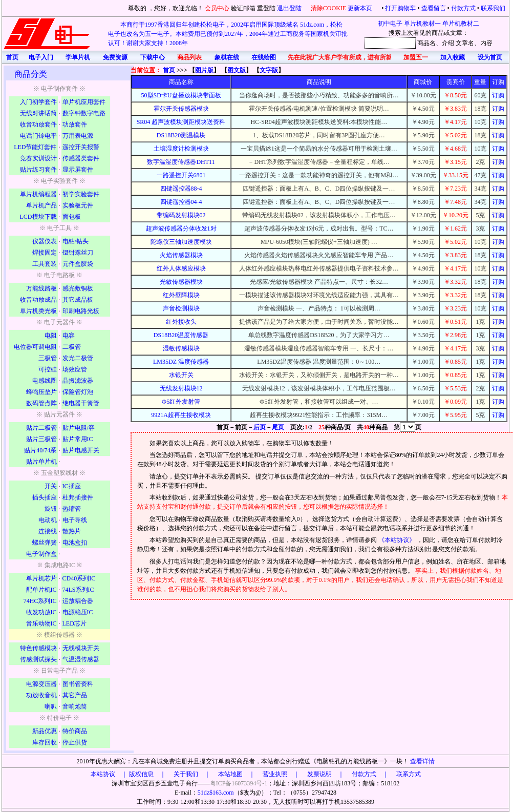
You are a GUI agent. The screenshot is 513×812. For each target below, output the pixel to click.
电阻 (51, 336)
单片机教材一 (422, 24)
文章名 (465, 43)
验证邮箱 (243, 8)
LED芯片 (74, 623)
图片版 (204, 70)
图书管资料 (78, 684)
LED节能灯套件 (35, 147)
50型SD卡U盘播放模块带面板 (181, 95)
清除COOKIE (328, 8)
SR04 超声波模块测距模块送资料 (181, 122)
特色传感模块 (38, 648)
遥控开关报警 (81, 147)
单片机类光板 (38, 311)
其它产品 (75, 695)
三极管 (48, 358)
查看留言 (434, 8)
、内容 (483, 43)
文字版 (269, 70)
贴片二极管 (41, 428)
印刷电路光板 (81, 311)
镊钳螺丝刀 (78, 253)
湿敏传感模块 (181, 348)
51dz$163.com (216, 793)
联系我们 (493, 8)
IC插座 (72, 486)
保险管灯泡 (78, 392)
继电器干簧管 (81, 403)
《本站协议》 (398, 540)
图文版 (237, 70)
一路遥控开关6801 (181, 175)
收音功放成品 (38, 300)
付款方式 (463, 8)
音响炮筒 (75, 706)
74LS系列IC (78, 590)
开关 (51, 486)
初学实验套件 (81, 194)
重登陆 (266, 8)
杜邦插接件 (78, 497)
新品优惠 (45, 731)
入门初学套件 (38, 102)
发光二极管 (78, 358)
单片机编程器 (38, 194)
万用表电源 (78, 136)
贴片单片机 (41, 462)
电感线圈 (45, 381)
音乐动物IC (41, 623)
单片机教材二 (461, 24)
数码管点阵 (41, 403)
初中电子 (390, 24)
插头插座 (45, 497)
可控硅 (48, 369)
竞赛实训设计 (38, 158)
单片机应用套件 (84, 102)
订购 (498, 95)
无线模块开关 (81, 648)
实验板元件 (78, 205)
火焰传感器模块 (181, 255)
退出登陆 (290, 8)
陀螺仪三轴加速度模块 (181, 242)
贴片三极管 (41, 439)
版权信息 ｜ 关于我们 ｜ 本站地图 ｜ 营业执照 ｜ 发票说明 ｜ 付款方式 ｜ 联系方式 (275, 774)
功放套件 (75, 124)
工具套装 (45, 264)
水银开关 (181, 375)
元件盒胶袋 (78, 264)
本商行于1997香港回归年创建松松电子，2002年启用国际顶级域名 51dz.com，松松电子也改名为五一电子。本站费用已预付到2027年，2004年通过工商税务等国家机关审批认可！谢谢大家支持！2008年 (228, 34)
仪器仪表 (45, 241)
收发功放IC (41, 612)
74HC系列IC (40, 601)
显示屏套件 (78, 170)
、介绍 (445, 43)
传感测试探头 (38, 659)
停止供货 (75, 742)
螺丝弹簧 (45, 543)
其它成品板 (78, 300)
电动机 (48, 520)
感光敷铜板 (78, 288)
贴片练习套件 (38, 170)
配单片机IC (41, 590)
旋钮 (51, 509)
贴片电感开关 (81, 450)
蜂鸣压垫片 (41, 392)
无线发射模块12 (181, 388)
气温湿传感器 (81, 659)
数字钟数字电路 (84, 113)
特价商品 (75, 731)
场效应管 (75, 369)
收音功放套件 (38, 124)
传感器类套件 (81, 158)
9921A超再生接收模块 (181, 415)
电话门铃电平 (38, 136)
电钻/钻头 (76, 241)
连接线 (48, 531)
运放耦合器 (78, 601)
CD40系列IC (79, 578)
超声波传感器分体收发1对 (181, 228)
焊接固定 (45, 253)
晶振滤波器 (78, 381)
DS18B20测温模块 (181, 135)
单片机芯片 (41, 578)
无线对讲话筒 (38, 113)
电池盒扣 (75, 543)
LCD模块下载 (38, 217)
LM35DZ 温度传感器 (181, 362)
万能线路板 (41, 288)
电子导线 (75, 520)
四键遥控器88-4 (181, 189)
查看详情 (422, 761)
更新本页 (361, 8)
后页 (260, 427)
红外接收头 (181, 322)
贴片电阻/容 (79, 428)
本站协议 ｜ (109, 774)
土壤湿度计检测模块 (181, 149)
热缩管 (72, 509)
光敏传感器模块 (181, 282)
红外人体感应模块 (181, 268)
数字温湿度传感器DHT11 (181, 162)
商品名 (426, 43)
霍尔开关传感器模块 (181, 109)
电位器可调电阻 (35, 347)
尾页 (278, 427)
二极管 (72, 347)
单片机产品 (41, 205)
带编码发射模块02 (181, 215)
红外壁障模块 (181, 295)
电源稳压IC (78, 612)
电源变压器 (41, 684)
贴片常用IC (78, 439)
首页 (169, 70)
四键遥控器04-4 (181, 202)
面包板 (72, 217)
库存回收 (45, 742)
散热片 (72, 531)
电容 (69, 336)
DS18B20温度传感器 (181, 335)
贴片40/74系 (40, 450)
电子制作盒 (41, 554)
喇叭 (51, 706)
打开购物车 (400, 8)
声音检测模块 (181, 308)
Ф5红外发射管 (181, 402)
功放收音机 (41, 695)
